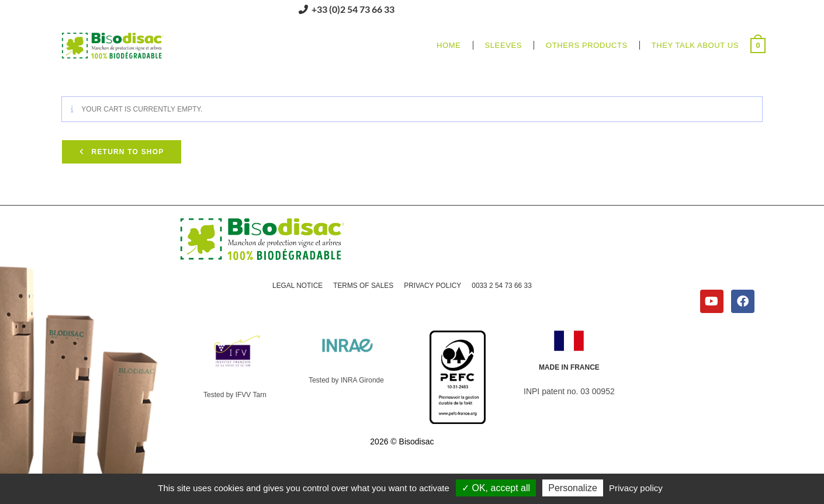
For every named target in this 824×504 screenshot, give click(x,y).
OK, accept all (496, 488)
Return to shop (126, 152)
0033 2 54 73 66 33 (502, 286)
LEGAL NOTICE (297, 286)
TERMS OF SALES (363, 286)
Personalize (573, 488)
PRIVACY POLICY (433, 286)
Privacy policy (636, 488)
